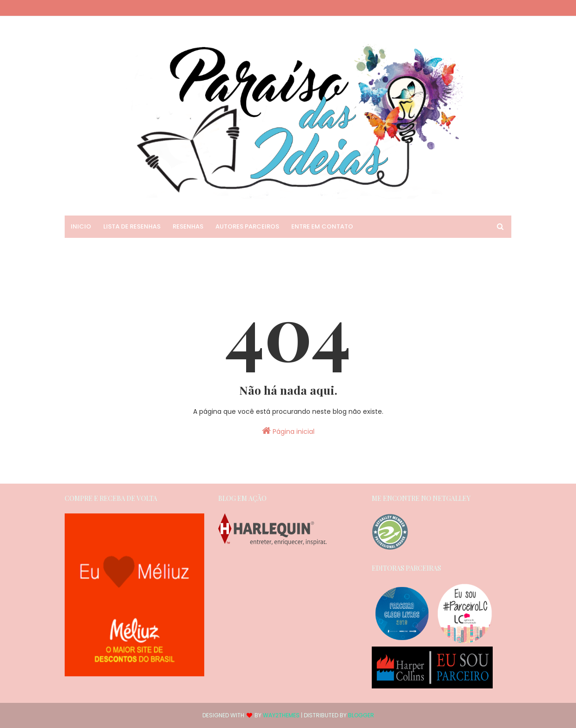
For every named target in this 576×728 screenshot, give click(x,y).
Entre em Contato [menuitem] (322, 226)
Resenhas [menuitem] (188, 226)
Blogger (361, 715)
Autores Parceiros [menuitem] (247, 226)
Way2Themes (281, 715)
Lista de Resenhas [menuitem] (132, 226)
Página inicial (288, 431)
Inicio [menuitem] (81, 226)
